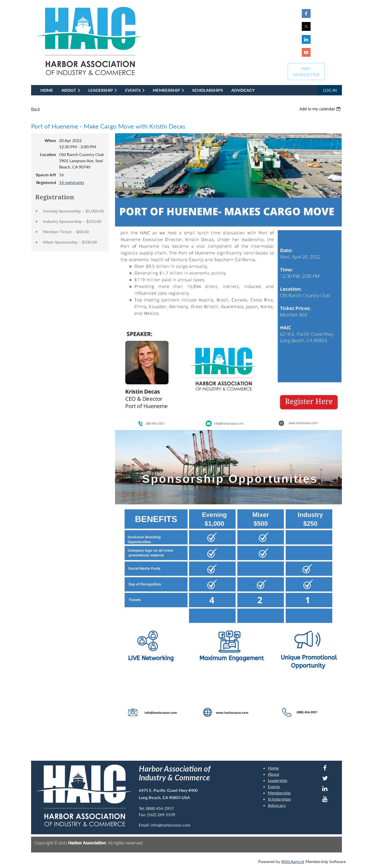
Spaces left (46, 175)
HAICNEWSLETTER (306, 71)
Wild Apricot (293, 861)
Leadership (278, 780)
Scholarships (279, 799)
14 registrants (72, 182)
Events (274, 786)
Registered (46, 182)
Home (273, 768)
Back (35, 109)
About (274, 774)
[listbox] (321, 109)
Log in (330, 90)
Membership (279, 793)
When (50, 140)
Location (48, 154)
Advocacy (277, 805)
